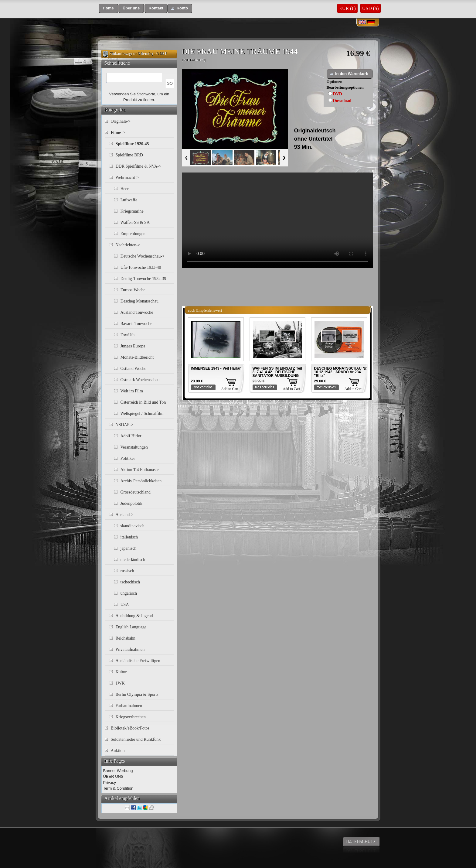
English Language (131, 627)
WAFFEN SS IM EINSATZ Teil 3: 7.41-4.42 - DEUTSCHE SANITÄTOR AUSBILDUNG (277, 372)
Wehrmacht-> (127, 178)
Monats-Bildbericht (137, 357)
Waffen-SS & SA (135, 222)
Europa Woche (133, 290)
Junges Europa (133, 346)
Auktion (118, 751)
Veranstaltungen (134, 447)
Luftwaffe (129, 200)
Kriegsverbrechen (131, 717)
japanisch (129, 548)
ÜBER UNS (113, 776)
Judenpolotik (131, 503)
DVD (338, 94)
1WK (120, 683)
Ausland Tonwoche (137, 312)
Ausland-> (125, 515)
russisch (127, 571)
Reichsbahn (126, 638)
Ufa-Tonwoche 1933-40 (141, 267)
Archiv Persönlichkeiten (141, 481)
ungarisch (129, 593)
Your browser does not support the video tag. (277, 220)
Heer (125, 189)
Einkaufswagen (122, 54)
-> (118, 133)
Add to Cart (230, 389)
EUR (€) (347, 8)
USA (125, 605)
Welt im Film (132, 391)
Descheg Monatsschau (140, 301)
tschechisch (130, 582)
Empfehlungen (133, 234)
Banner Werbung (118, 771)
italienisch (129, 537)
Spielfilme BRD (129, 155)
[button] (108, 8)
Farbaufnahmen (129, 706)
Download (342, 101)
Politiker (128, 458)
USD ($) (371, 8)
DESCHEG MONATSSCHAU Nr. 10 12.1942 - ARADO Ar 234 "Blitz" (341, 372)
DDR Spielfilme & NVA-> (138, 166)
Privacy (110, 783)
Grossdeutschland (136, 492)
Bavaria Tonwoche (136, 324)
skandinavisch (133, 526)
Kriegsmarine (132, 211)
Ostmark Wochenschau (140, 380)
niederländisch (133, 560)
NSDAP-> (124, 425)
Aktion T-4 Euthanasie (140, 470)
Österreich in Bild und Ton (143, 402)
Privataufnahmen (130, 649)
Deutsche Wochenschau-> (143, 256)
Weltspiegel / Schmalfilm (142, 413)
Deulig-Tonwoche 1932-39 (143, 279)
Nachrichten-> (128, 245)
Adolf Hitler (131, 436)
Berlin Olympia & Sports (137, 694)
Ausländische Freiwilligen (138, 661)
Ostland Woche (133, 369)
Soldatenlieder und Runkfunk (136, 739)
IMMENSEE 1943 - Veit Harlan (216, 368)
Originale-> (121, 121)
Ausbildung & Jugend (134, 616)
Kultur (121, 672)
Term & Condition (118, 788)
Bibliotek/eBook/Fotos (130, 728)
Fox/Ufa (128, 335)
